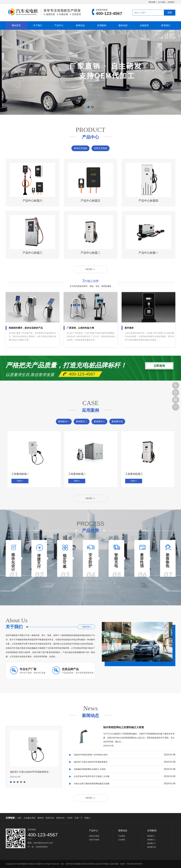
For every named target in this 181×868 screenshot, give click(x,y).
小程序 (70, 818)
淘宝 (20, 818)
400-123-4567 (176, 385)
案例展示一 (64, 421)
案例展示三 (99, 421)
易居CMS (50, 818)
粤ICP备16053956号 (135, 864)
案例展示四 (117, 421)
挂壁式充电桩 (101, 148)
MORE (90, 269)
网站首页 (16, 25)
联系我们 (166, 25)
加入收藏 (161, 2)
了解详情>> (86, 627)
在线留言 (171, 2)
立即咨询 (159, 366)
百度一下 (78, 818)
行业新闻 (122, 836)
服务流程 (123, 25)
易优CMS (60, 818)
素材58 (41, 818)
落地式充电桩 (80, 148)
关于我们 (38, 25)
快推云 (87, 818)
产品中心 (59, 25)
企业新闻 (122, 840)
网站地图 (152, 2)
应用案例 (102, 25)
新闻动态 (80, 25)
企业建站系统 (30, 818)
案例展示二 (82, 421)
